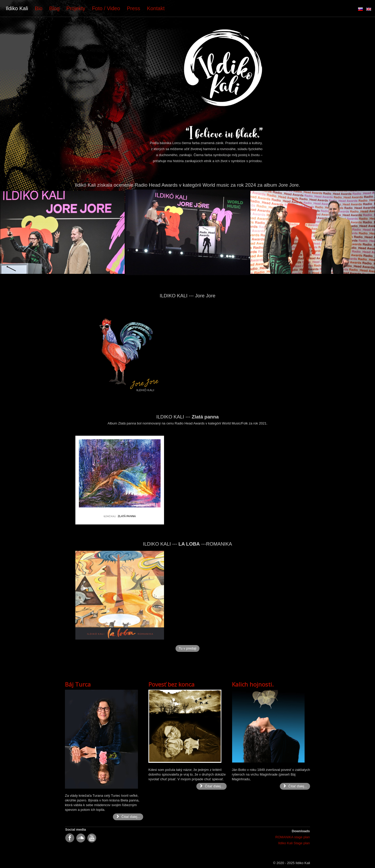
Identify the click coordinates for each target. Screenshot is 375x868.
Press (133, 8)
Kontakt (156, 8)
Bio (39, 8)
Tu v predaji (187, 648)
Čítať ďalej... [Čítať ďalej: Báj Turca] (128, 817)
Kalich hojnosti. (253, 684)
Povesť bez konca (171, 684)
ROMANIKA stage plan (293, 837)
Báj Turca (78, 684)
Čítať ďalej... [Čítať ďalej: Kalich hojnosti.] (295, 786)
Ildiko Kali (17, 8)
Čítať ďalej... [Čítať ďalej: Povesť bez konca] (211, 786)
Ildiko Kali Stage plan (294, 843)
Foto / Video (106, 8)
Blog (55, 8)
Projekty (76, 8)
